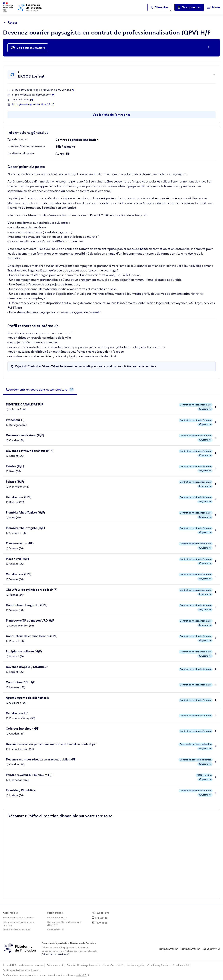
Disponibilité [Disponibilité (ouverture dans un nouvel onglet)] (54, 930)
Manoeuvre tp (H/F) (20, 543)
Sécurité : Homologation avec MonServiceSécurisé (93, 965)
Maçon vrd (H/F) (17, 559)
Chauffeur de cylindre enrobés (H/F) (32, 590)
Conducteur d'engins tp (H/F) (27, 605)
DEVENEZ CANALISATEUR (25, 404)
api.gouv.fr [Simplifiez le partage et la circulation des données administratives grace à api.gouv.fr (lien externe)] (210, 949)
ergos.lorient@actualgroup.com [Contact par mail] (32, 95)
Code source (53, 965)
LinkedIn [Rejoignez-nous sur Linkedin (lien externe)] (98, 918)
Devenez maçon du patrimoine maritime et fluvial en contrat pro (52, 744)
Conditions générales (158, 965)
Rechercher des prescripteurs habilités (18, 924)
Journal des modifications (16, 930)
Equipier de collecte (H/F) (24, 651)
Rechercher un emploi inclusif (18, 918)
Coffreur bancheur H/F (22, 729)
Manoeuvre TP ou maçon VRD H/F (30, 620)
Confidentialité (181, 965)
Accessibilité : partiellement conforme (23, 965)
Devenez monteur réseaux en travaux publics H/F (41, 759)
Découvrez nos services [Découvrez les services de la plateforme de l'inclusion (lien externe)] (54, 954)
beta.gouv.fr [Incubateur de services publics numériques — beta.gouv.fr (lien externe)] (167, 949)
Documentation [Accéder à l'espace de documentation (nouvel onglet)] (56, 918)
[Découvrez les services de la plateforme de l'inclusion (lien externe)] (20, 948)
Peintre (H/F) (15, 466)
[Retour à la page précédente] (12, 23)
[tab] (40, 390)
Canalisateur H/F (18, 713)
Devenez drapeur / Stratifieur (27, 667)
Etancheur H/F (16, 420)
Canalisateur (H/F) (19, 497)
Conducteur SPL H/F (20, 682)
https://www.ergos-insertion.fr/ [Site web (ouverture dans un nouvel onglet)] (31, 104)
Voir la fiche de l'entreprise (111, 115)
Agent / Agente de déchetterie (27, 698)
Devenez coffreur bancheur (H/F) (30, 451)
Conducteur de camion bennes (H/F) (32, 636)
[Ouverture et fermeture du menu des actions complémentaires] (209, 48)
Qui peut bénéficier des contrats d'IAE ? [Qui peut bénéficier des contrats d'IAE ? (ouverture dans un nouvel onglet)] (64, 924)
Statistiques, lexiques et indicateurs (21, 970)
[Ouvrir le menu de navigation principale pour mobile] (212, 7)
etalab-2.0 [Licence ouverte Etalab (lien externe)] (81, 975)
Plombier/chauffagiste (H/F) (25, 512)
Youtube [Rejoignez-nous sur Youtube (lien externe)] (98, 923)
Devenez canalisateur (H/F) (25, 435)
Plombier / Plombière (21, 790)
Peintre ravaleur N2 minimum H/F (29, 775)
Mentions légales (135, 965)
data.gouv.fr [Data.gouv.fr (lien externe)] (189, 949)
